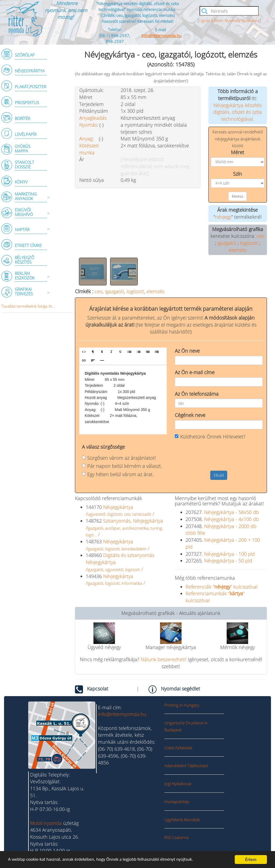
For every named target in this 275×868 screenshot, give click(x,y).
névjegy (223, 217)
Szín (238, 174)
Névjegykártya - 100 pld (229, 554)
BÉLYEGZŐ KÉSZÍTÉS (24, 260)
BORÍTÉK (23, 118)
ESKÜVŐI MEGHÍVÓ (24, 212)
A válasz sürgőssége (103, 447)
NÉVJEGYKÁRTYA (30, 71)
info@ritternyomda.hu (162, 36)
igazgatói (227, 243)
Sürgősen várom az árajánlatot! (119, 458)
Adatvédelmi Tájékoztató (186, 766)
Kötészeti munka (89, 149)
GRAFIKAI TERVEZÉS (24, 291)
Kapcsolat (98, 689)
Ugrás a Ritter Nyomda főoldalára (229, 20)
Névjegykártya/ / (120, 511)
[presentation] (216, 455)
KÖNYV (21, 182)
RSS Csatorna (176, 837)
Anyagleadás (93, 118)
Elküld (219, 475)
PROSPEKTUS (27, 102)
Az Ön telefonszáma (197, 394)
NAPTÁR (22, 229)
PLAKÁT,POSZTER (30, 87)
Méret (238, 152)
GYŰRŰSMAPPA (23, 149)
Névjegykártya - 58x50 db (231, 512)
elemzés (238, 250)
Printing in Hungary (182, 705)
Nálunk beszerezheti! (164, 659)
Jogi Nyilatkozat (178, 784)
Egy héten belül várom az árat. (118, 474)
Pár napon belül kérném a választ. (122, 466)
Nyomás (88, 125)
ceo (260, 236)
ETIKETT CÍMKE (28, 245)
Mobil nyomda (46, 823)
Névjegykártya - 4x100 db (231, 519)
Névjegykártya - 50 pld (228, 561)
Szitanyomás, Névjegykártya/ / (124, 528)
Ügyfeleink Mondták (182, 820)
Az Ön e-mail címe (195, 372)
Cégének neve (190, 415)
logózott (249, 243)
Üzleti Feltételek (178, 748)
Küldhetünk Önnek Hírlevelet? (210, 437)
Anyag (86, 139)
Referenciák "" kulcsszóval (222, 587)
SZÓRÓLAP (25, 55)
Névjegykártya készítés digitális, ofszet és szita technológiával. (238, 112)
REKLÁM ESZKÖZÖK (25, 276)
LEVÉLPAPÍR (26, 134)
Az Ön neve (187, 351)
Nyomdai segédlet (180, 689)
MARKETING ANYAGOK (26, 196)
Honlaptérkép (177, 802)
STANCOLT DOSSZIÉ (24, 164)
